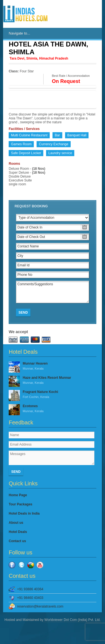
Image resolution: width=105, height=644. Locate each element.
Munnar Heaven (52, 366)
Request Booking (31, 206)
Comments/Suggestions (52, 292)
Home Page (18, 495)
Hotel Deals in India (24, 513)
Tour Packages (20, 504)
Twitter (22, 565)
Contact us (17, 541)
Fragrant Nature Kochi (52, 395)
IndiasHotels (25, 14)
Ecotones (52, 409)
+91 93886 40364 (30, 589)
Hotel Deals (18, 532)
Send (23, 313)
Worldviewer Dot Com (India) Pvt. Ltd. (72, 620)
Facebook (12, 565)
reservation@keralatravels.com (40, 606)
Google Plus (31, 565)
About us (16, 523)
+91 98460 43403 (30, 598)
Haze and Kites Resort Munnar (52, 380)
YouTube (40, 565)
